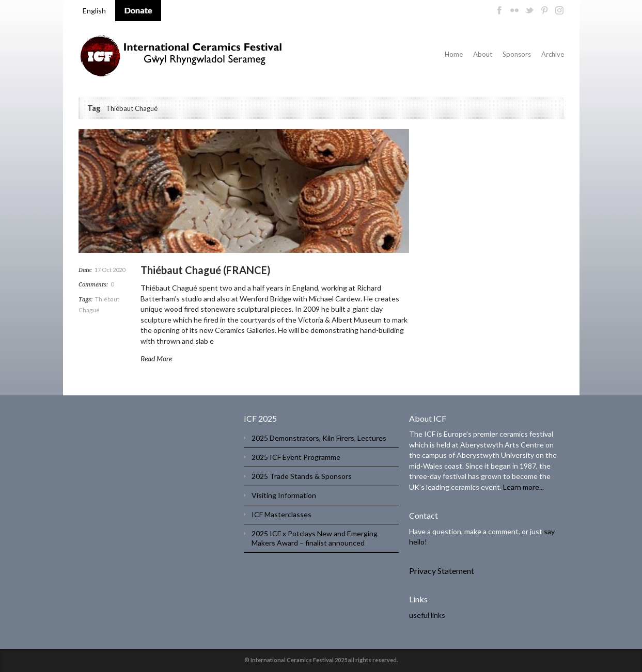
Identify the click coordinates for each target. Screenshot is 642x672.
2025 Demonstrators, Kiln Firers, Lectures (319, 438)
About (483, 54)
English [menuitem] (94, 11)
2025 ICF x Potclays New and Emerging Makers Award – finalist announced (315, 538)
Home (454, 54)
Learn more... (523, 487)
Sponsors (517, 54)
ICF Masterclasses (281, 514)
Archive (553, 54)
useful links (427, 615)
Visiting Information (284, 495)
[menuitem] (94, 11)
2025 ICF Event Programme (296, 457)
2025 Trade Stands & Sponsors (302, 476)
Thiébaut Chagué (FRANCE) (206, 270)
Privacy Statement (442, 571)
